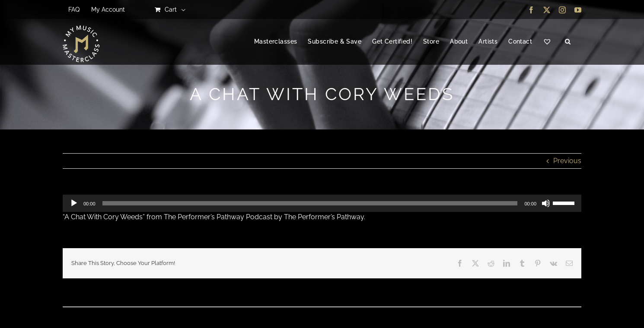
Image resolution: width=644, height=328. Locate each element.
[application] (322, 203)
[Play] (74, 203)
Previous (567, 161)
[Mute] (546, 203)
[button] (568, 42)
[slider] (310, 203)
